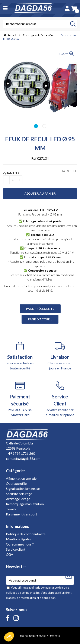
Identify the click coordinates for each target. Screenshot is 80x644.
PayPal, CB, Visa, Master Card (20, 399)
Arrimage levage (18, 499)
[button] (9, 637)
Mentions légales (18, 539)
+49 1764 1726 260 (20, 453)
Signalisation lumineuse (23, 488)
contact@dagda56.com (23, 458)
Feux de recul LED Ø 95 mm (40, 143)
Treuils (11, 509)
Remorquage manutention (25, 504)
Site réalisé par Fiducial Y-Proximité (40, 636)
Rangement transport (22, 514)
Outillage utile (16, 483)
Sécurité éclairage (19, 494)
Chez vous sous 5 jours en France (60, 356)
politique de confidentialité (23, 593)
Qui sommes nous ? (20, 544)
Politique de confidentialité (26, 534)
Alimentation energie (21, 478)
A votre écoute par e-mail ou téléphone (60, 399)
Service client (16, 549)
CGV (10, 554)
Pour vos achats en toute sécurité (20, 356)
